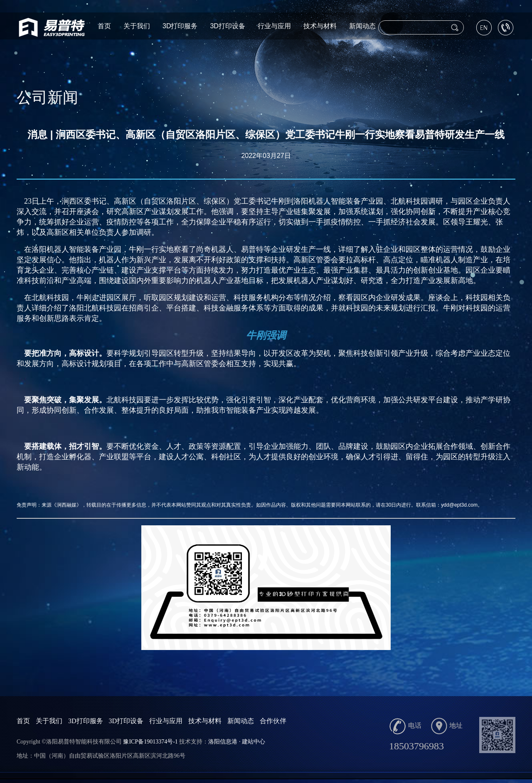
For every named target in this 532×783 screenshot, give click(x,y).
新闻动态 (362, 26)
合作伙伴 (273, 721)
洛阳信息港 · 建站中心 (237, 742)
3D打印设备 (227, 26)
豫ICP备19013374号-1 (150, 742)
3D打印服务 (180, 26)
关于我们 (137, 26)
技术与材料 (320, 26)
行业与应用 (274, 26)
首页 (104, 26)
